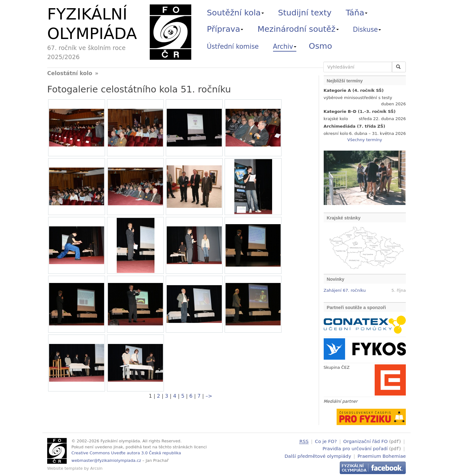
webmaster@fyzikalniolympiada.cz (106, 460)
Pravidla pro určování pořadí (355, 448)
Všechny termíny (365, 140)
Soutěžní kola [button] (235, 13)
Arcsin (96, 468)
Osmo (321, 46)
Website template (65, 468)
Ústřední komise (233, 47)
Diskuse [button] (367, 30)
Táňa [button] (357, 13)
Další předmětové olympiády (318, 455)
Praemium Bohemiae (382, 455)
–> (209, 396)
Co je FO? (326, 441)
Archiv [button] (285, 47)
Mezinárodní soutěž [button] (298, 29)
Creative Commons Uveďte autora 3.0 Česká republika (126, 453)
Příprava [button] (225, 29)
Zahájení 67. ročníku (345, 290)
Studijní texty (305, 13)
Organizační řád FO (365, 441)
